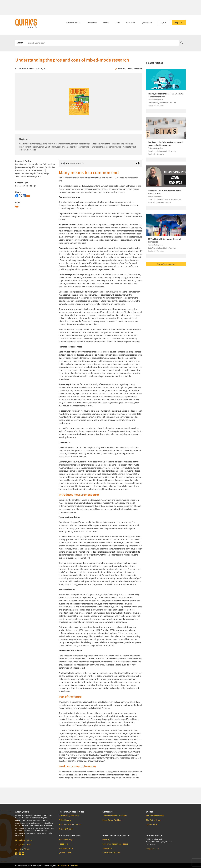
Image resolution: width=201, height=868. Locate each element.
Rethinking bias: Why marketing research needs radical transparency (166, 144)
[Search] (102, 43)
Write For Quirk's (66, 829)
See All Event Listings (155, 816)
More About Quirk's (24, 840)
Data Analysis (21, 164)
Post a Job (63, 844)
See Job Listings (66, 839)
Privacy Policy (63, 866)
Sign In (163, 22)
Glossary (106, 839)
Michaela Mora (26, 69)
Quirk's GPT (147, 23)
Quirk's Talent (65, 853)
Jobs (118, 23)
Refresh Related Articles (166, 264)
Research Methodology (26, 186)
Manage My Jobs (66, 848)
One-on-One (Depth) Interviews (30, 167)
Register (179, 22)
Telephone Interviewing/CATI (28, 176)
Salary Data (107, 848)
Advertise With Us (23, 849)
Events (106, 23)
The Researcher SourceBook (115, 816)
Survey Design (43, 173)
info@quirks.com (152, 849)
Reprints (74, 866)
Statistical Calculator (111, 853)
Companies (92, 23)
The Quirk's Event (23, 845)
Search (20, 43)
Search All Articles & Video (70, 824)
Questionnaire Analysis (25, 173)
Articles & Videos (73, 23)
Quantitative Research (35, 170)
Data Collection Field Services (42, 164)
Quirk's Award (152, 824)
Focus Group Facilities (112, 820)
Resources (131, 23)
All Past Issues (65, 820)
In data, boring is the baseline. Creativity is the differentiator (166, 95)
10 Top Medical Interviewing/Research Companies (165, 240)
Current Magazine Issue (69, 816)
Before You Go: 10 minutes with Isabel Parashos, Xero (164, 192)
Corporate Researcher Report (115, 844)
